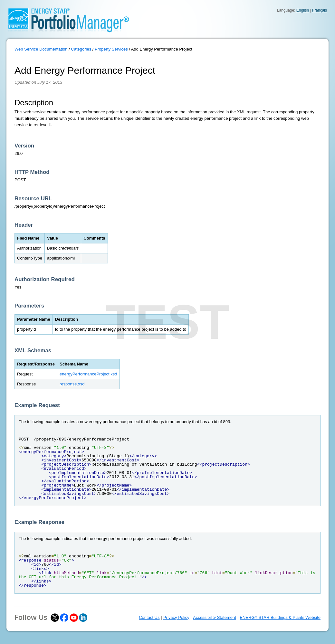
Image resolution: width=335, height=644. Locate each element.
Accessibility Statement (215, 617)
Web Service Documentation (41, 49)
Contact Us (149, 617)
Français (320, 10)
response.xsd (72, 384)
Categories (81, 49)
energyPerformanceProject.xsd (88, 374)
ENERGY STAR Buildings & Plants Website (280, 617)
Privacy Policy (176, 617)
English (303, 10)
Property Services (111, 49)
